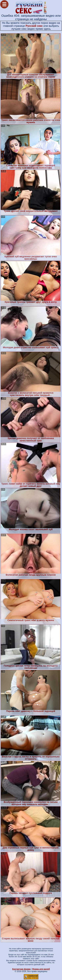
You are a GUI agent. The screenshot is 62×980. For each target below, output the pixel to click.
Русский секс (34, 26)
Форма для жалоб (41, 969)
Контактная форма (21, 969)
